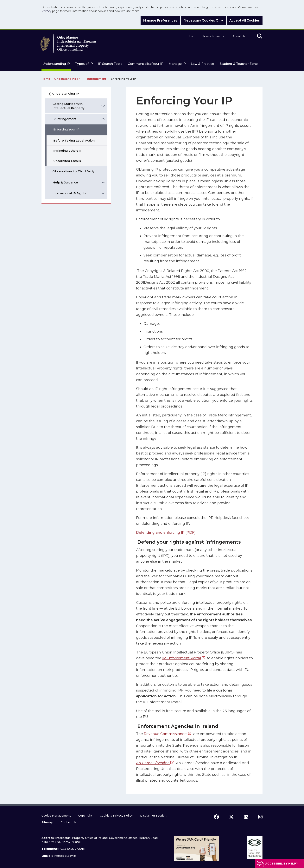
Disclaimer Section (153, 816)
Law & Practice (202, 64)
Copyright (85, 816)
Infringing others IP (68, 151)
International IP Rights (69, 193)
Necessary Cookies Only (203, 20)
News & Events (214, 36)
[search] (260, 36)
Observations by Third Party (73, 171)
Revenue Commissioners (166, 734)
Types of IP (84, 64)
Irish (192, 36)
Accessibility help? (282, 864)
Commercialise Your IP (146, 64)
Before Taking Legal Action (74, 140)
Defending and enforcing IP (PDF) (166, 533)
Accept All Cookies (245, 20)
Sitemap (47, 822)
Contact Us (68, 822)
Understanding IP (56, 64)
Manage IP (177, 64)
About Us (239, 36)
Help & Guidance (65, 182)
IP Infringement (64, 119)
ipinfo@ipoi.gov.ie (63, 856)
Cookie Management (56, 816)
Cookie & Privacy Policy (116, 816)
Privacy (46, 11)
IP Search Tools (110, 64)
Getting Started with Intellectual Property (68, 106)
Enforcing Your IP (66, 129)
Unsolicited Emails (67, 161)
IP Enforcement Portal (182, 658)
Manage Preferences (160, 20)
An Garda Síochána (153, 763)
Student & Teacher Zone (239, 64)
